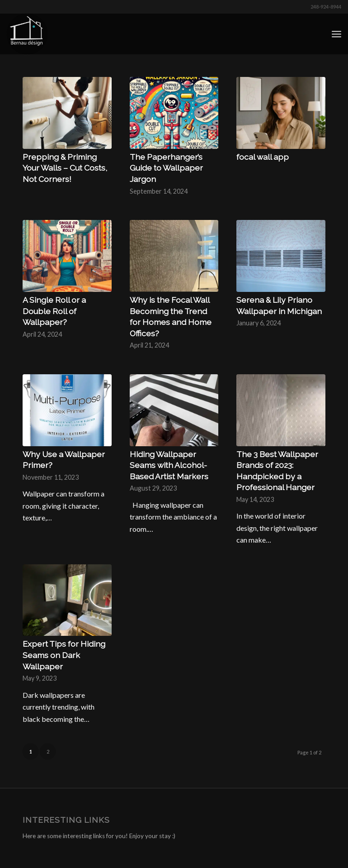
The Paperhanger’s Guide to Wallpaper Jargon (166, 168)
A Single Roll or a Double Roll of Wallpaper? (54, 311)
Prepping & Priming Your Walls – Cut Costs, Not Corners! (65, 168)
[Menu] (336, 34)
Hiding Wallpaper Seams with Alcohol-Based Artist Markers (169, 465)
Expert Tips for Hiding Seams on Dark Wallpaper (64, 655)
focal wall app (263, 157)
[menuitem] (336, 34)
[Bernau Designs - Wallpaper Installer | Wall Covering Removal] (27, 34)
